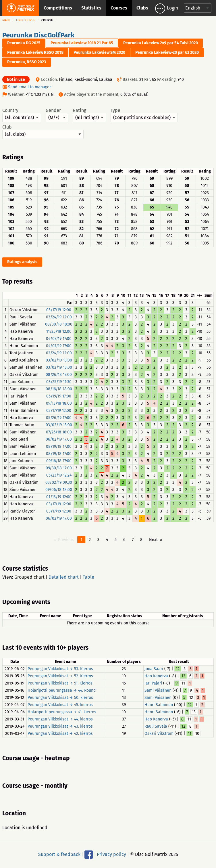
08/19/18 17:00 (59, 447)
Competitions (58, 8)
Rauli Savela (156, 726)
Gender (57, 115)
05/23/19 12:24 (59, 475)
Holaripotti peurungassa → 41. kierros (62, 712)
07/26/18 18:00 (59, 432)
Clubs (142, 8)
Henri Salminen (159, 705)
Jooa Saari (154, 669)
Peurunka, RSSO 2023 (27, 62)
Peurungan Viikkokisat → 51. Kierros (60, 683)
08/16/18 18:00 (59, 389)
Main (6, 20)
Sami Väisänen (158, 690)
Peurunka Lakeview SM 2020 (99, 52)
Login (172, 8)
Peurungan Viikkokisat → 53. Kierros (60, 669)
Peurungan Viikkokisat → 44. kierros (60, 719)
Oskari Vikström (159, 734)
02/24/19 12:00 (59, 353)
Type (144, 115)
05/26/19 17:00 (59, 418)
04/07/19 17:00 (59, 339)
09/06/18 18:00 (59, 490)
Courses (119, 8)
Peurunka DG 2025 (24, 43)
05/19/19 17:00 (59, 396)
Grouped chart (29, 577)
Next (153, 540)
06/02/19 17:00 (59, 439)
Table (88, 577)
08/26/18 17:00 (59, 375)
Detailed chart (64, 577)
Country (22, 115)
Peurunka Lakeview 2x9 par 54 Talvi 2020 (161, 43)
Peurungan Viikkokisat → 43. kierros (60, 726)
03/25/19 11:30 (59, 382)
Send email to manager (29, 87)
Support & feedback (59, 854)
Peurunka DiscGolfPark (38, 35)
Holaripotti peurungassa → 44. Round (62, 690)
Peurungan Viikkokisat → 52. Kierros (60, 676)
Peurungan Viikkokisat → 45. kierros (60, 705)
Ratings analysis (22, 262)
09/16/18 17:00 (59, 461)
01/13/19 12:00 (59, 497)
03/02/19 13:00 (59, 360)
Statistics (91, 8)
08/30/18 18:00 (59, 324)
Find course (26, 20)
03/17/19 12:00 (59, 310)
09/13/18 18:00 (59, 403)
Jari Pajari (153, 683)
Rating (89, 115)
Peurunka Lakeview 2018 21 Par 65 (82, 43)
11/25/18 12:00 (59, 331)
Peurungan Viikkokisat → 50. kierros (60, 698)
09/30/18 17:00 (59, 468)
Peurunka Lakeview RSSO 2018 (35, 52)
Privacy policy (111, 854)
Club (43, 132)
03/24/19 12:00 (59, 317)
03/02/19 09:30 (59, 482)
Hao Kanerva (156, 676)
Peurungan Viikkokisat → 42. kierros (60, 734)
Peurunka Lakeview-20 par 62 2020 (167, 52)
